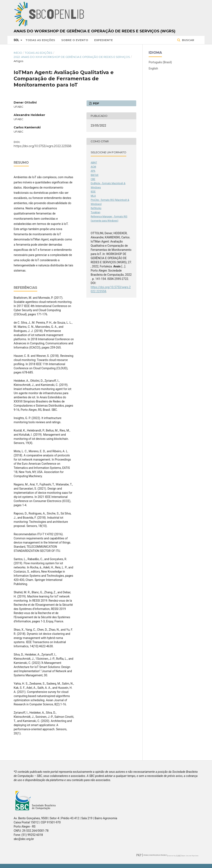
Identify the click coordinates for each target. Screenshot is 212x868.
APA (93, 171)
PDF (96, 103)
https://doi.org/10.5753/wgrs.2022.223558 (43, 146)
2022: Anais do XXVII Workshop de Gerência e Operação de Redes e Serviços (72, 57)
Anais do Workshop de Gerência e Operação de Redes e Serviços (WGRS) (95, 31)
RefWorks (96, 208)
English (153, 68)
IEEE (93, 192)
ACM (93, 167)
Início (18, 53)
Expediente (104, 40)
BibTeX (95, 175)
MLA (93, 196)
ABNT (94, 163)
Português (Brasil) (160, 62)
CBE (93, 179)
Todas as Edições (40, 40)
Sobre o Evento (75, 40)
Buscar (188, 40)
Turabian (95, 212)
